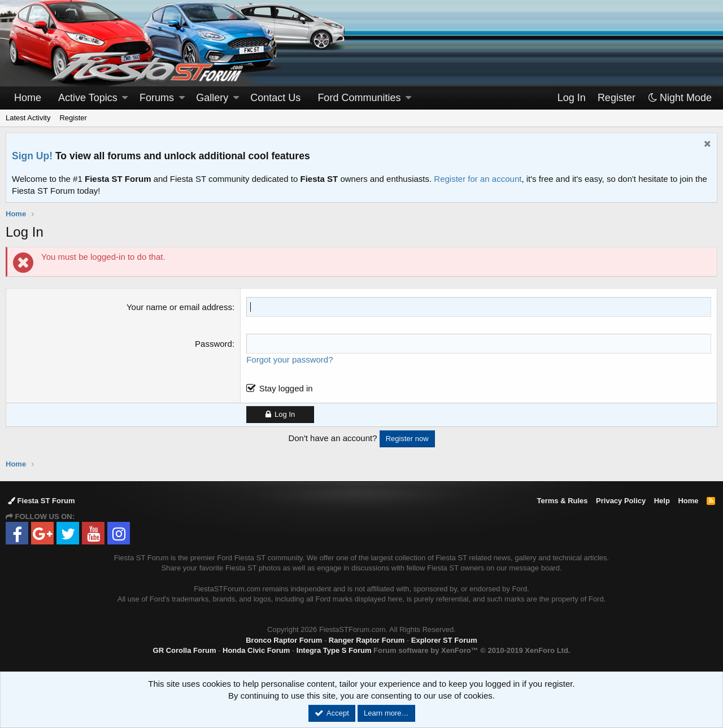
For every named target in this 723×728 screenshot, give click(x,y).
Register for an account (478, 179)
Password (214, 344)
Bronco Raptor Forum (284, 640)
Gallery (212, 98)
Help (662, 501)
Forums (157, 98)
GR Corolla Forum (185, 650)
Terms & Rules (562, 501)
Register (73, 118)
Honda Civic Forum (256, 650)
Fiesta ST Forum (41, 501)
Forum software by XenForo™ (472, 650)
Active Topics (88, 98)
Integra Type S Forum (334, 650)
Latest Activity (28, 118)
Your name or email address (179, 307)
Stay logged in (286, 388)
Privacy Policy (621, 501)
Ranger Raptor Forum (367, 640)
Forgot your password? (289, 359)
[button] (125, 98)
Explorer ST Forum (444, 640)
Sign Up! (32, 156)
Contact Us (275, 98)
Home (28, 98)
